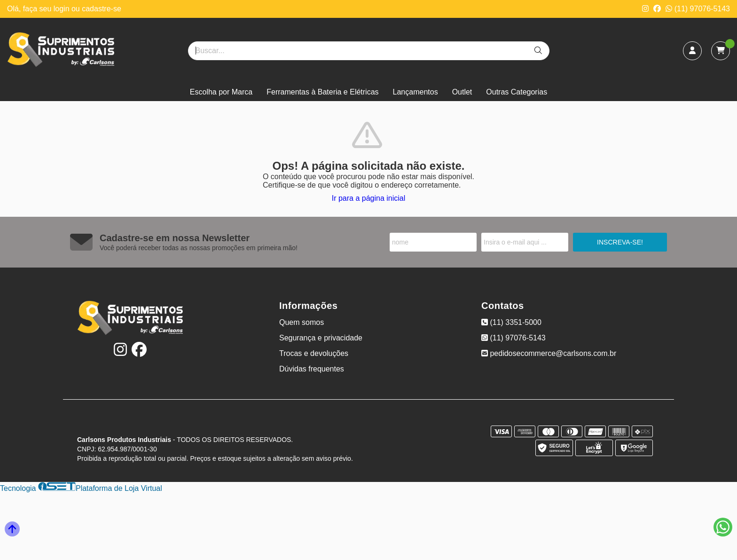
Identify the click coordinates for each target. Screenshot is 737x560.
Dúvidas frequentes (312, 369)
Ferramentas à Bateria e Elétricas (322, 92)
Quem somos (302, 322)
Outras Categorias (517, 92)
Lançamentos (416, 92)
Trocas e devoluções (314, 353)
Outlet (462, 92)
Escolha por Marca (221, 92)
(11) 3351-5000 (511, 322)
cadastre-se (102, 9)
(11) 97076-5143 (698, 9)
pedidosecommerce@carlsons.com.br (549, 353)
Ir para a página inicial (369, 198)
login (63, 9)
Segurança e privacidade (321, 338)
